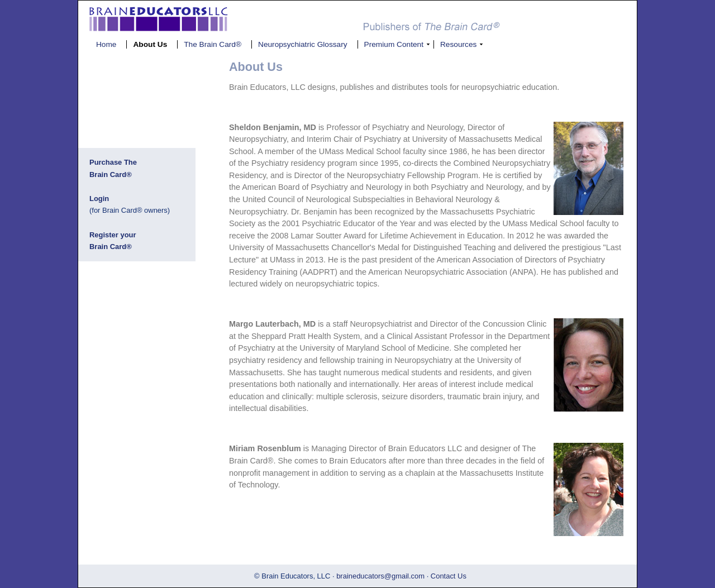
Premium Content (394, 44)
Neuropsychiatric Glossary (303, 44)
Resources (458, 44)
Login (99, 199)
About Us (150, 44)
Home (106, 44)
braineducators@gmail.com (380, 576)
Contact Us (449, 576)
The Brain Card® (213, 44)
